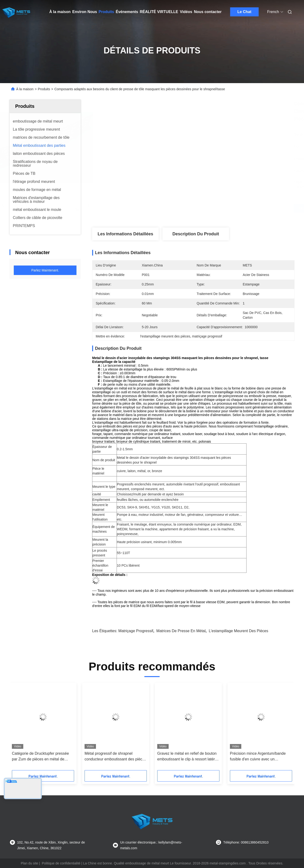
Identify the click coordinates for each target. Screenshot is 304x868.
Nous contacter (208, 12)
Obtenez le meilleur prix (218, 208)
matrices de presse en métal (181, 631)
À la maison (60, 12)
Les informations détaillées (125, 234)
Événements (127, 12)
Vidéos (186, 12)
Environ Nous (85, 12)
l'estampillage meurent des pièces (238, 631)
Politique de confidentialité (61, 863)
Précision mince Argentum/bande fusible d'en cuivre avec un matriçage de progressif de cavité (258, 757)
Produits (106, 12)
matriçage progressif (136, 631)
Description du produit (196, 234)
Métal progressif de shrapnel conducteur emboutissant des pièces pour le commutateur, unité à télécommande (115, 757)
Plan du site (29, 863)
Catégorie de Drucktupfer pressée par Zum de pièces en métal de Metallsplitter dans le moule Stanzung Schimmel (40, 757)
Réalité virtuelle (159, 12)
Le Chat (245, 12)
